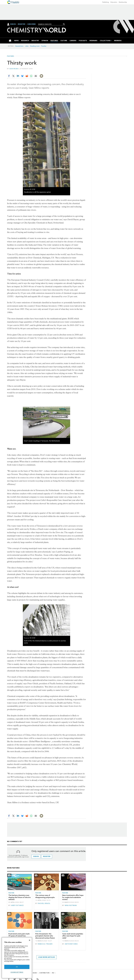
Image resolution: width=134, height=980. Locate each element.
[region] (17, 958)
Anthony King (71, 944)
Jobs (27, 46)
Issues (35, 973)
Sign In (13, 24)
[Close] (30, 940)
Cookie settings (17, 972)
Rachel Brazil (44, 903)
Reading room (35, 46)
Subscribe (32, 24)
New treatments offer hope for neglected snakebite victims (73, 897)
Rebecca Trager (45, 944)
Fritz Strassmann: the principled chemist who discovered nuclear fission (45, 936)
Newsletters (19, 46)
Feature (11, 893)
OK (17, 967)
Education (114, 2)
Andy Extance (17, 905)
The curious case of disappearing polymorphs (45, 896)
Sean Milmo (14, 69)
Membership (123, 2)
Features (11, 56)
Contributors (44, 973)
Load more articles (47, 957)
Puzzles (44, 46)
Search (64, 24)
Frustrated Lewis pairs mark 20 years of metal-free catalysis (19, 936)
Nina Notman (71, 905)
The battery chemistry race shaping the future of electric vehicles (20, 897)
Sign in (36, 856)
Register (22, 24)
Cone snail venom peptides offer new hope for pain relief (73, 936)
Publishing (106, 2)
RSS (53, 973)
